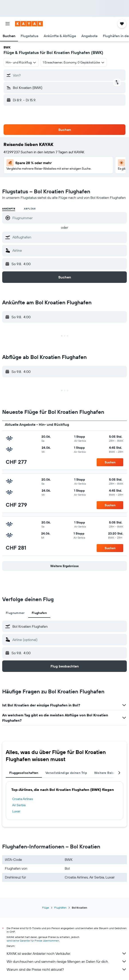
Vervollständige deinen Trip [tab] (66, 773)
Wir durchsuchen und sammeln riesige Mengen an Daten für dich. (67, 961)
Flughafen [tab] (39, 613)
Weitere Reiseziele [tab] (109, 773)
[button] (8, 24)
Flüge (46, 908)
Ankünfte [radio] (9, 209)
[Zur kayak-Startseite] (29, 24)
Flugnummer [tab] (15, 613)
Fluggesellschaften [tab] (24, 773)
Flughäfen (60, 908)
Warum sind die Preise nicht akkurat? (67, 969)
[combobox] (21, 62)
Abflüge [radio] (30, 209)
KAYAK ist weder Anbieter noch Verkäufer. (67, 953)
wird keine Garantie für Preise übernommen (33, 941)
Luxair (16, 811)
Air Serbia (19, 805)
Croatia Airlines (22, 799)
